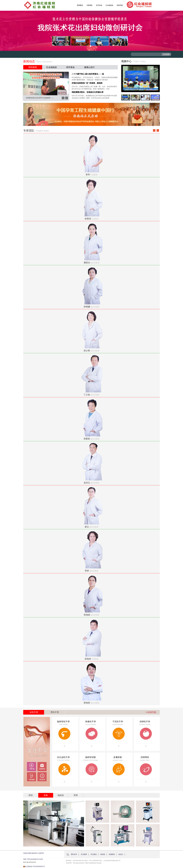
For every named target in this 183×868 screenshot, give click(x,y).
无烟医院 (112, 854)
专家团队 (90, 5)
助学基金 (70, 67)
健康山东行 (89, 67)
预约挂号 (74, 854)
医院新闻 (33, 67)
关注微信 (94, 854)
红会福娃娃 (109, 5)
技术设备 (99, 5)
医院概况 (80, 5)
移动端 (103, 854)
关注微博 (84, 854)
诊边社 (121, 854)
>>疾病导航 (151, 712)
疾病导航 (120, 5)
